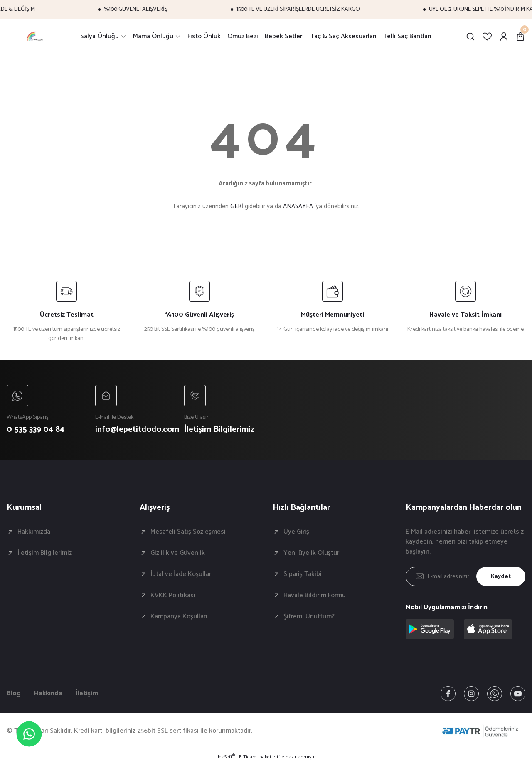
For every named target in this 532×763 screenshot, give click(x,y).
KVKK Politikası (173, 596)
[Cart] (520, 37)
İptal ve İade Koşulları (182, 574)
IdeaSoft (225, 757)
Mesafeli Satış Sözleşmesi (188, 532)
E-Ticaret (249, 757)
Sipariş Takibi (303, 574)
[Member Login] (504, 37)
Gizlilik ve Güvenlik (178, 553)
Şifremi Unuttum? (309, 617)
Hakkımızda (34, 532)
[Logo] (35, 37)
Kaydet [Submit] (501, 577)
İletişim (87, 694)
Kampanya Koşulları (179, 617)
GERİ (237, 206)
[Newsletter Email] (465, 576)
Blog (14, 694)
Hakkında (48, 694)
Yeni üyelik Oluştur (311, 553)
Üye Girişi (297, 532)
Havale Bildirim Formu (315, 596)
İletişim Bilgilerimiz (45, 553)
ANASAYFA (298, 206)
